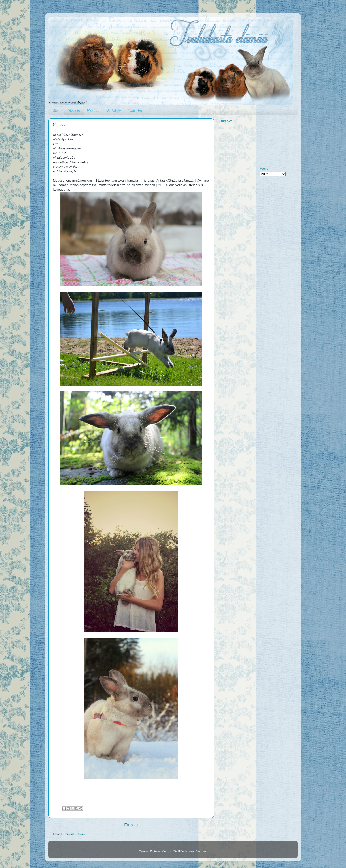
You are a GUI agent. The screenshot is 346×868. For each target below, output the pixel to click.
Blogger (201, 851)
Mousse (74, 111)
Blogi (57, 111)
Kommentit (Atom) (73, 834)
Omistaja (114, 111)
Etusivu (131, 825)
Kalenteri (136, 111)
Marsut (93, 111)
